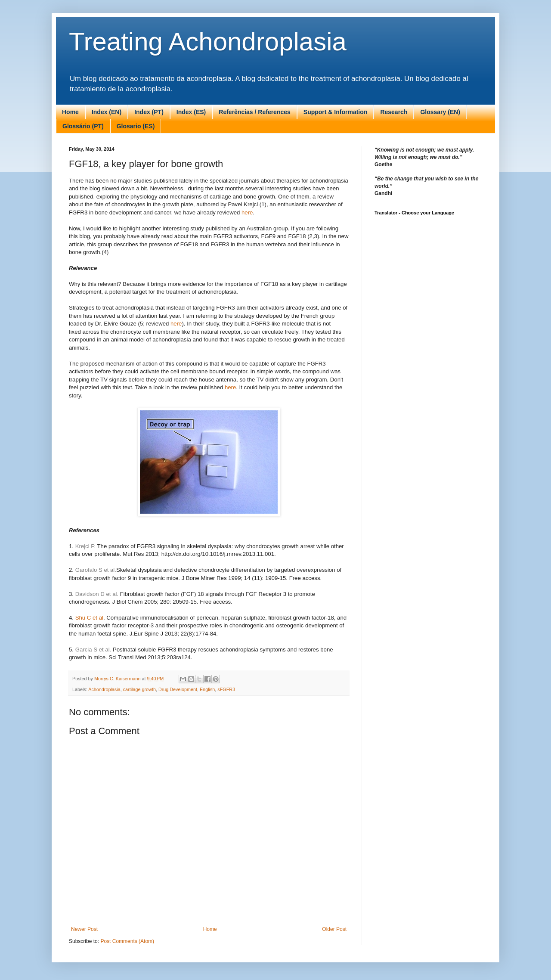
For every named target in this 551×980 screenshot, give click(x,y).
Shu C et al (89, 618)
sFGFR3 (226, 689)
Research (394, 112)
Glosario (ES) (136, 126)
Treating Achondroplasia (208, 42)
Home (70, 112)
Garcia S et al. (93, 650)
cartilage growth (139, 689)
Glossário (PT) (83, 126)
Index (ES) (191, 112)
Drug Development (178, 689)
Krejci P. (85, 546)
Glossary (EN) (440, 112)
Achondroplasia (104, 689)
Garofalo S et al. (96, 570)
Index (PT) (149, 112)
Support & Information (336, 112)
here (247, 212)
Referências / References (255, 112)
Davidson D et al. (98, 594)
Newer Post (84, 929)
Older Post (334, 929)
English (207, 689)
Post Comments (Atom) (127, 941)
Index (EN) (107, 112)
